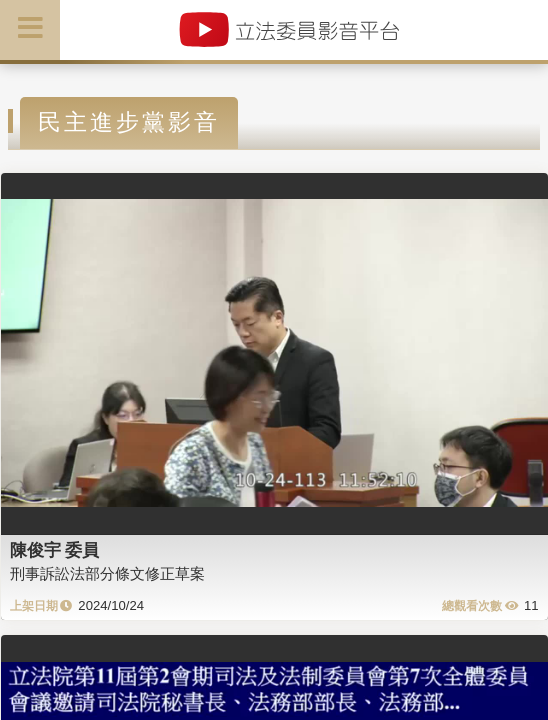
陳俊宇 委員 (55, 550)
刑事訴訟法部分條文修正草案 (107, 573)
